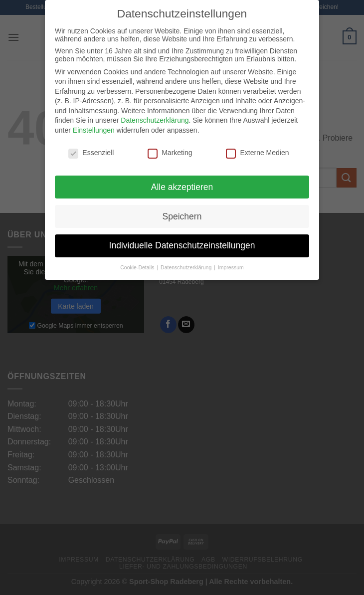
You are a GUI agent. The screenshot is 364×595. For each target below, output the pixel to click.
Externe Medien (257, 153)
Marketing (170, 153)
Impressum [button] (231, 267)
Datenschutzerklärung (155, 120)
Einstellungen (94, 130)
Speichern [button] (182, 216)
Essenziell (91, 153)
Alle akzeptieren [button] (182, 187)
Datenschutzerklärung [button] (187, 267)
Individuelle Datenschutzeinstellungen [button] (182, 245)
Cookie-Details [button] (138, 267)
